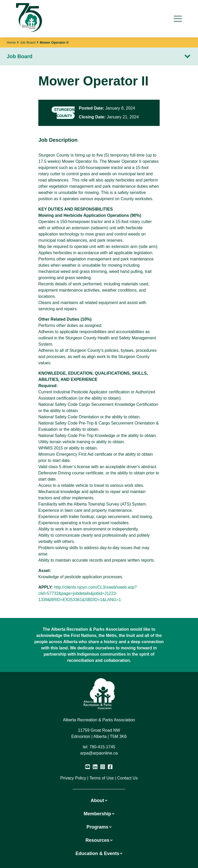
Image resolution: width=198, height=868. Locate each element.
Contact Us (127, 778)
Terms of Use (102, 778)
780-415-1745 (102, 747)
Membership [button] (99, 814)
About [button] (99, 800)
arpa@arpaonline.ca (99, 753)
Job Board (28, 42)
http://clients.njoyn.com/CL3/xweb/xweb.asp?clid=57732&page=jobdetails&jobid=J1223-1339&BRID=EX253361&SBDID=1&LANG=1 (88, 593)
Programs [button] (99, 827)
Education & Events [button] (99, 853)
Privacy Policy (73, 778)
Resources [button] (99, 840)
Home (11, 42)
